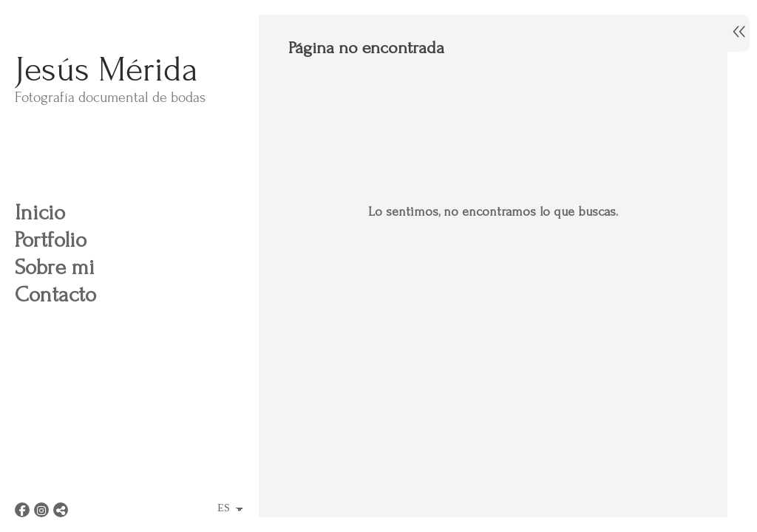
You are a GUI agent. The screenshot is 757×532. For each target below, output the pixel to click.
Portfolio (51, 240)
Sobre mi (55, 267)
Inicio (40, 212)
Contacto (55, 294)
